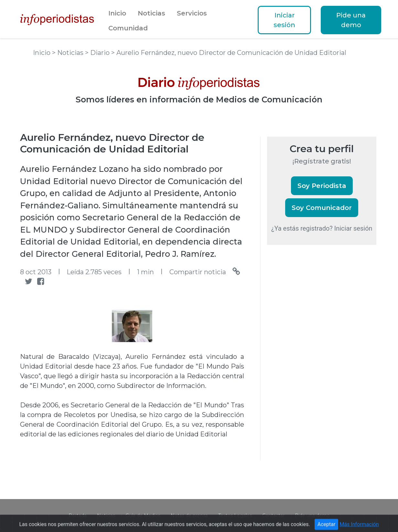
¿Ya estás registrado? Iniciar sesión (322, 228)
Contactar (273, 516)
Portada (78, 516)
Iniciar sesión (284, 20)
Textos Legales (235, 516)
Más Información (359, 527)
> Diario (98, 53)
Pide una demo (351, 20)
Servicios (192, 13)
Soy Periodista (322, 186)
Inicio (117, 13)
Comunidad (128, 28)
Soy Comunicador (322, 208)
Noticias (151, 13)
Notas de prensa (189, 516)
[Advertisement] (316, 361)
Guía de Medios (143, 516)
